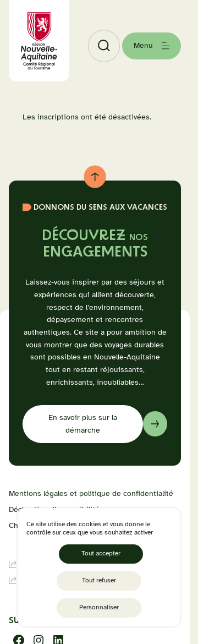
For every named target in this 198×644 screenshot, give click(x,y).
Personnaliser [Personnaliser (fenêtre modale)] (99, 607)
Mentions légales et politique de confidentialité (91, 493)
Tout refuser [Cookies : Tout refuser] (99, 580)
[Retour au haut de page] (95, 177)
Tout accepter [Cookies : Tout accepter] (101, 553)
